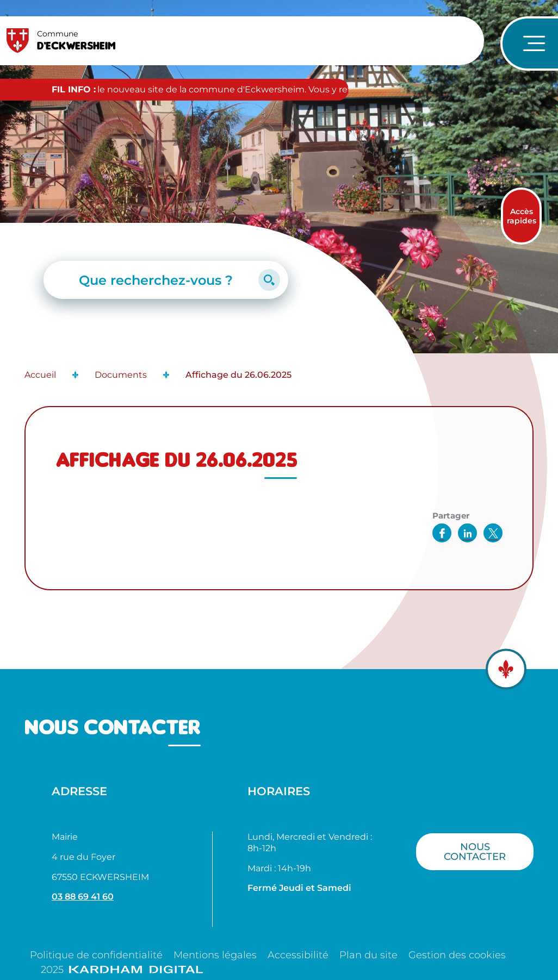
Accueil (40, 375)
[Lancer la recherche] (269, 280)
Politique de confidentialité (96, 955)
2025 (122, 970)
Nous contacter (475, 851)
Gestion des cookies (457, 955)
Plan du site (368, 955)
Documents (121, 375)
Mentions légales (215, 955)
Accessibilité (298, 955)
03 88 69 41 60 (83, 897)
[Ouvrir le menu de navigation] (529, 43)
